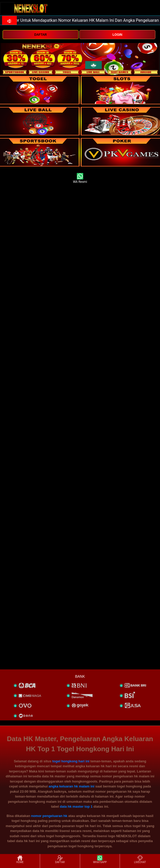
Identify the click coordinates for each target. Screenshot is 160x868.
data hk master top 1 (76, 806)
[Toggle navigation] (7, 8)
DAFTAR (41, 35)
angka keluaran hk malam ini (71, 786)
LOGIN (117, 35)
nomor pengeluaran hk (49, 816)
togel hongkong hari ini (71, 761)
